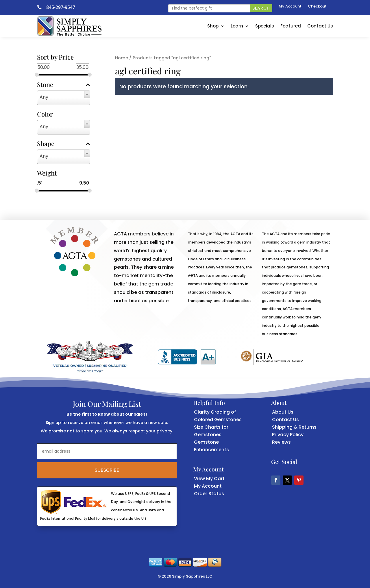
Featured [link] (291, 26)
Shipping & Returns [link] (294, 427)
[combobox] (64, 98)
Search (261, 8)
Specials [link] (265, 26)
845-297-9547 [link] (61, 7)
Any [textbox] (44, 97)
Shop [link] (213, 26)
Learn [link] (237, 26)
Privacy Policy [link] (288, 435)
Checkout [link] (317, 7)
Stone (64, 85)
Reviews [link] (281, 442)
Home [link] (122, 58)
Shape (64, 144)
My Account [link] (290, 7)
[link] (42, 7)
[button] (276, 480)
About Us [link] (283, 412)
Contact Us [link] (320, 26)
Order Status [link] (209, 494)
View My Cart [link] (209, 479)
